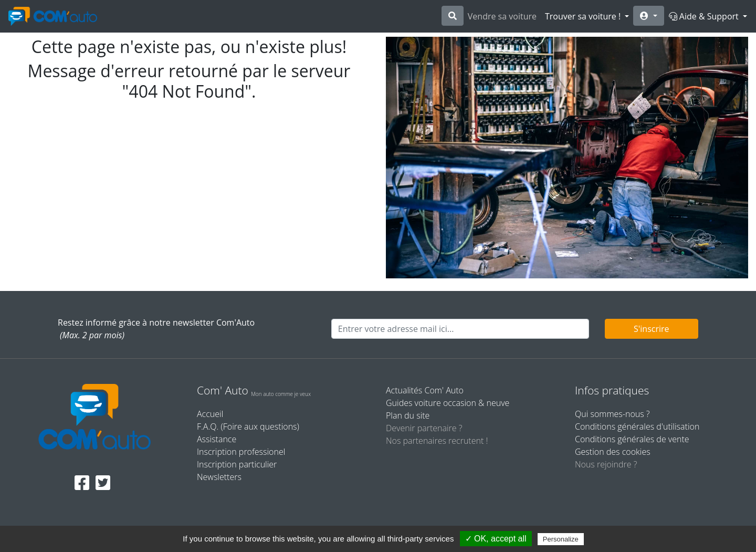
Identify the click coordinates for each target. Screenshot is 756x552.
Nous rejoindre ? (606, 464)
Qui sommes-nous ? (612, 414)
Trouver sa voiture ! (584, 16)
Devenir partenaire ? (424, 428)
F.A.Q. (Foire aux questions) (248, 426)
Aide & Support (705, 16)
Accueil (210, 414)
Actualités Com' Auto (425, 390)
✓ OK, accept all (496, 539)
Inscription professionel (241, 452)
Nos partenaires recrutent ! (437, 441)
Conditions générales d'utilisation (637, 426)
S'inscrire (652, 329)
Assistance (217, 439)
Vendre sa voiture (502, 16)
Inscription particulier (237, 464)
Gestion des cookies (613, 452)
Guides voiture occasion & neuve (448, 403)
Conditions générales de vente (632, 439)
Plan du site (408, 415)
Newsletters (219, 477)
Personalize (561, 539)
